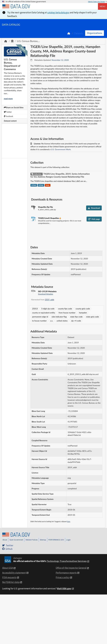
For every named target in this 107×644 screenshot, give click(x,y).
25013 (35, 309)
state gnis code (93, 317)
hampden (83, 313)
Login (68, 540)
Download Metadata (46, 294)
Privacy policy (63, 577)
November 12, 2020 (60, 60)
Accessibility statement (14, 573)
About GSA (8, 568)
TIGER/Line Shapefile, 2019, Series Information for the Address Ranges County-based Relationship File (60, 175)
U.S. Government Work (61, 149)
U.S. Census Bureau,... (28, 41)
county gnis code (83, 309)
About (5, 540)
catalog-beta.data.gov (58, 13)
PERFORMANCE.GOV (56, 540)
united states (62, 321)
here (69, 521)
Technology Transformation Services (67, 561)
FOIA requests (9, 577)
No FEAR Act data (11, 582)
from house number (67, 313)
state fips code (76, 317)
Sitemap (43, 540)
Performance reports (66, 573)
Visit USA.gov (64, 589)
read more (8, 99)
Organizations (95, 33)
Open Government (16, 540)
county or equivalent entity (44, 313)
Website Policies (32, 540)
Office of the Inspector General (71, 568)
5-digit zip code (48, 309)
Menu (102, 6)
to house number (39, 321)
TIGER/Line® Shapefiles (49, 218)
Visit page (94, 219)
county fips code (65, 309)
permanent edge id (40, 317)
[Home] (16, 6)
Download (94, 208)
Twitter (8, 112)
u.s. (52, 321)
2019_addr (50, 300)
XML (48, 185)
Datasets (79, 33)
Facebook (8, 116)
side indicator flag (59, 317)
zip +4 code (76, 321)
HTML (34, 185)
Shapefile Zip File (45, 207)
